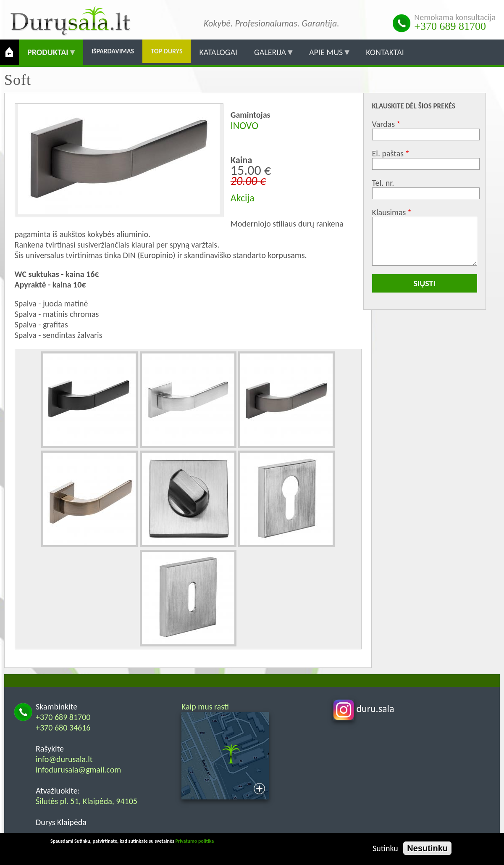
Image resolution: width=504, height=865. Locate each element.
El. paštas (388, 153)
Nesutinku (427, 848)
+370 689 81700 (450, 26)
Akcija (243, 198)
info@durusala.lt (64, 759)
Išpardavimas (113, 51)
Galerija (270, 56)
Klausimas (389, 212)
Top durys (167, 51)
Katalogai (218, 52)
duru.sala (364, 708)
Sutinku (385, 848)
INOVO (244, 125)
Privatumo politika (194, 841)
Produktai (48, 56)
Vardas (383, 124)
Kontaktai (385, 52)
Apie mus (326, 56)
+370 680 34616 (63, 728)
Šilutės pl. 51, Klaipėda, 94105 (87, 801)
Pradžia (9, 52)
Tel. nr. (383, 183)
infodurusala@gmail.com (78, 770)
